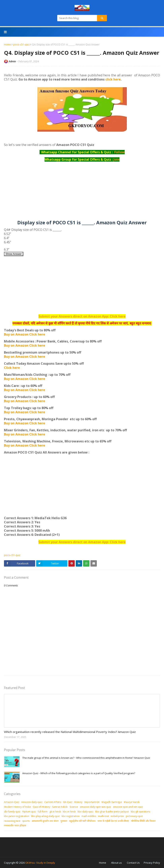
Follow (119, 152)
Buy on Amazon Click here (25, 334)
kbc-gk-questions (140, 812)
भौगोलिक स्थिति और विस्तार (143, 821)
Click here (12, 368)
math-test (103, 816)
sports (26, 821)
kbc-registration (71, 816)
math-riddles (89, 816)
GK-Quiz (68, 802)
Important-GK (92, 802)
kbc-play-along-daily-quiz (45, 816)
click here (113, 79)
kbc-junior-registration (17, 816)
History (78, 802)
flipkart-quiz (29, 812)
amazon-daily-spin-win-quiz (95, 807)
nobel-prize (117, 816)
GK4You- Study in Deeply (40, 863)
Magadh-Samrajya (112, 802)
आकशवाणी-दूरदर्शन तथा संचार (45, 821)
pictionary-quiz (134, 816)
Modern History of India (17, 807)
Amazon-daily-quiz (32, 802)
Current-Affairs (53, 802)
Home (7, 45)
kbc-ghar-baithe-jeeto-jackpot (112, 812)
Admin (12, 61)
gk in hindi (55, 812)
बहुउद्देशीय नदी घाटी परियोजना (82, 821)
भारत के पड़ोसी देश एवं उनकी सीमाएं (113, 821)
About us (116, 863)
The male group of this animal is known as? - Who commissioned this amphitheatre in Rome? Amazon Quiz (86, 758)
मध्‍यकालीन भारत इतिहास (15, 825)
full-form (43, 812)
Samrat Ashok (60, 807)
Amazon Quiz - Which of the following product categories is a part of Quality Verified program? (79, 773)
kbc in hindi (69, 812)
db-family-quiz (12, 812)
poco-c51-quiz (21, 45)
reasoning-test (12, 821)
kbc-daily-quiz (85, 812)
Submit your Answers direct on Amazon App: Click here (82, 316)
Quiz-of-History (41, 807)
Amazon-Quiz (12, 802)
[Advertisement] (82, 193)
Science (74, 807)
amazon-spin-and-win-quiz (128, 807)
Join (116, 159)
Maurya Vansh (132, 802)
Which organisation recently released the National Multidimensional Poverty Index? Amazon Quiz (70, 732)
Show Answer (14, 254)
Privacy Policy (152, 863)
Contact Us (133, 863)
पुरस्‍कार (64, 821)
